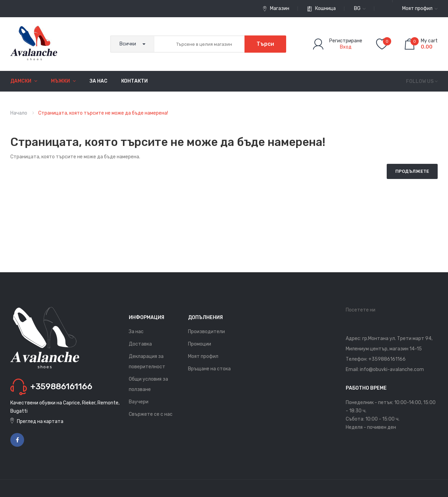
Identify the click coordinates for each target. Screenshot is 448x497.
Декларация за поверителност (147, 362)
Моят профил (203, 356)
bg (360, 8)
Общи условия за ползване (148, 384)
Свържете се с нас (151, 414)
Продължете (412, 171)
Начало (19, 113)
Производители (206, 332)
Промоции (200, 344)
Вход (346, 47)
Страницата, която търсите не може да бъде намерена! (103, 113)
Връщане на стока (209, 369)
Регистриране (346, 41)
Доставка (140, 344)
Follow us (420, 81)
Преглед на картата (40, 421)
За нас (136, 332)
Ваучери (139, 402)
